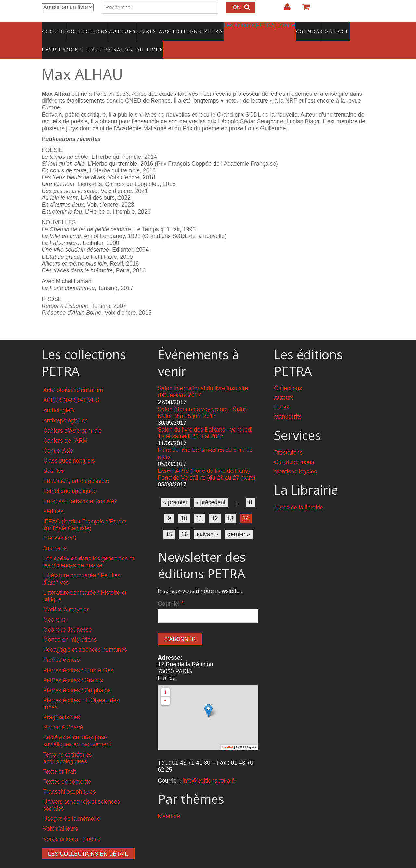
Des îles (54, 457)
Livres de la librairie (299, 494)
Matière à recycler (66, 596)
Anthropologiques (65, 407)
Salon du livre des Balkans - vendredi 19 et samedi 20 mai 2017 (205, 419)
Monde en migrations (70, 626)
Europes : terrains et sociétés (80, 487)
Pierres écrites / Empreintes (78, 656)
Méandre (54, 606)
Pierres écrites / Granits (73, 666)
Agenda (285, 28)
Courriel (171, 590)
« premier (175, 489)
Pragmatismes (61, 704)
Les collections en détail (88, 840)
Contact (312, 28)
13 (230, 505)
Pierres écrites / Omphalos (77, 677)
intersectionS (60, 525)
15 (169, 521)
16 (185, 521)
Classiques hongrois (69, 447)
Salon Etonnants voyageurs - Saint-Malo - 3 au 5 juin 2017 (203, 399)
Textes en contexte (67, 768)
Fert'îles (53, 497)
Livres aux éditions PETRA (166, 28)
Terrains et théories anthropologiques (68, 744)
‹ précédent (211, 489)
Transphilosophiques (70, 778)
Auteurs (118, 28)
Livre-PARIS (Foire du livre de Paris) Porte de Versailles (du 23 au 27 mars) (207, 460)
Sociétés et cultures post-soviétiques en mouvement (77, 727)
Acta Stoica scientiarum (73, 376)
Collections (86, 28)
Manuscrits (288, 403)
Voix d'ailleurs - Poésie (72, 825)
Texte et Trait (60, 758)
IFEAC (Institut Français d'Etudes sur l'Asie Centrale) (85, 511)
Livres (282, 394)
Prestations (288, 439)
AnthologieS (59, 396)
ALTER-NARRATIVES (71, 386)
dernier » (239, 521)
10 (184, 505)
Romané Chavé (63, 714)
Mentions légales (295, 458)
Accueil (54, 28)
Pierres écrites (61, 646)
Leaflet (228, 733)
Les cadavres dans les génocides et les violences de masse (89, 548)
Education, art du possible (76, 467)
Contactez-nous (294, 448)
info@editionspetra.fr (209, 767)
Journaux (55, 535)
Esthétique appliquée (70, 477)
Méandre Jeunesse (68, 616)
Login (284, 9)
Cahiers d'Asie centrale (72, 417)
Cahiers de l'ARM (65, 427)
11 (200, 505)
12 (215, 505)
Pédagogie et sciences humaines (85, 636)
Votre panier (303, 9)
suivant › (208, 521)
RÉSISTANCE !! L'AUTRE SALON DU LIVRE (87, 39)
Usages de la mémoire (72, 805)
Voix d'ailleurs (61, 815)
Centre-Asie (58, 437)
